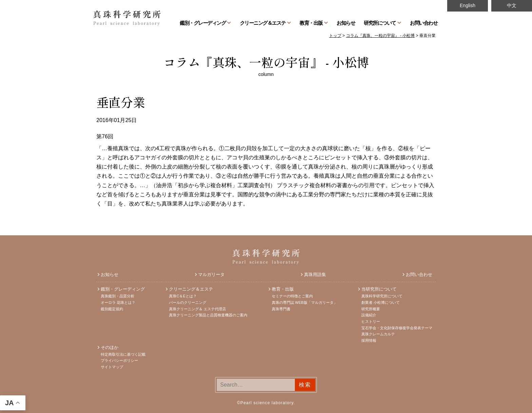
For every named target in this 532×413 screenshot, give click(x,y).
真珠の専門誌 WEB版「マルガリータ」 (305, 302)
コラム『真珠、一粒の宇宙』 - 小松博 (266, 62)
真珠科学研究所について (382, 296)
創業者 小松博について (381, 302)
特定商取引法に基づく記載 (123, 354)
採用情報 (369, 340)
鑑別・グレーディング (203, 23)
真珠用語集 (315, 274)
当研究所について (379, 289)
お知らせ (346, 23)
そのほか (110, 347)
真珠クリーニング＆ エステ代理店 (197, 309)
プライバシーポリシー (119, 360)
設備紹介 (369, 315)
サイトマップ (112, 367)
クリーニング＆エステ (263, 23)
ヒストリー (371, 321)
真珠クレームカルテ (378, 334)
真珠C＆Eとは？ (183, 296)
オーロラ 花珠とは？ (118, 302)
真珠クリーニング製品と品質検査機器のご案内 (208, 315)
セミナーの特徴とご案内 (292, 296)
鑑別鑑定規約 (112, 309)
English (468, 5)
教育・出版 (311, 23)
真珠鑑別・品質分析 (118, 296)
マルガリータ (211, 274)
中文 (512, 5)
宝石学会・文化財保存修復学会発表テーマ (397, 328)
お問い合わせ (424, 23)
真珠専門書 (281, 309)
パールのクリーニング (188, 302)
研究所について (380, 23)
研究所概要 (371, 309)
